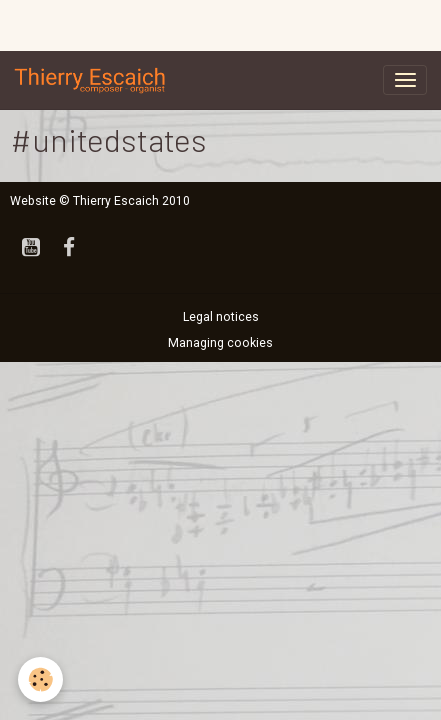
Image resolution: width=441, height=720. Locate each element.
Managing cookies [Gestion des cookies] (220, 343)
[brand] (94, 80)
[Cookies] (40, 679)
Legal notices (221, 317)
